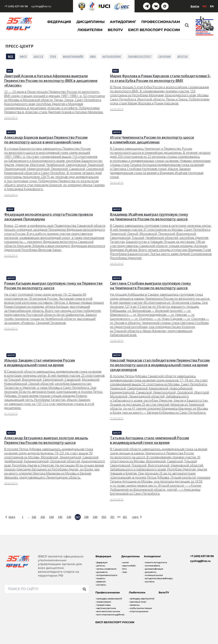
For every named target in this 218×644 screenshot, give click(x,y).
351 (113, 517)
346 (69, 517)
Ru (205, 6)
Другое (182, 56)
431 (125, 517)
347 (78, 517)
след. (135, 517)
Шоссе (38, 56)
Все (11, 56)
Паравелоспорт (140, 56)
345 (60, 517)
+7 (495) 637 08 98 (202, 556)
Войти (195, 6)
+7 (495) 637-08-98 (16, 6)
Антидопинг (112, 56)
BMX (93, 56)
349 (95, 517)
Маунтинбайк (73, 56)
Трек (53, 56)
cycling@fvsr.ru (41, 6)
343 (43, 517)
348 (86, 517)
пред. (12, 517)
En (212, 6)
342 (34, 517)
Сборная (164, 56)
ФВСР (23, 56)
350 (104, 517)
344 (51, 517)
